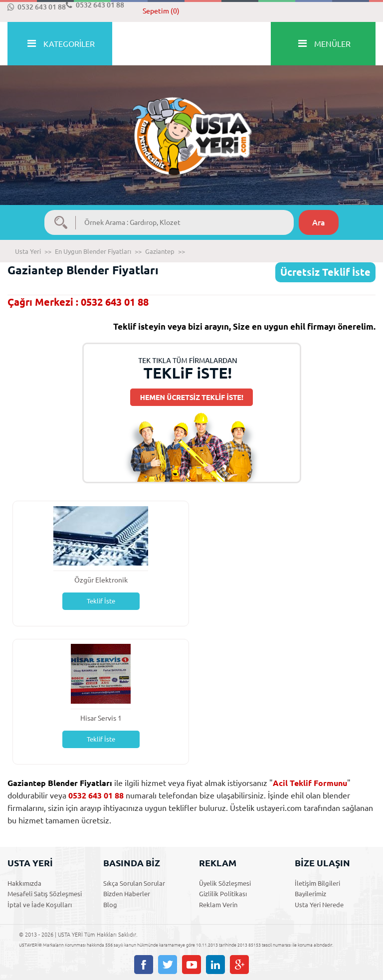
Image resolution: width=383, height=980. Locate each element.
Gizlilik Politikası (223, 894)
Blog (110, 905)
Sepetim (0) (161, 11)
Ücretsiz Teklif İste (325, 272)
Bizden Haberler (127, 894)
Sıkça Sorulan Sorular (134, 883)
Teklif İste (101, 601)
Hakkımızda (24, 883)
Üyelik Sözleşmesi (225, 883)
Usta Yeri (28, 251)
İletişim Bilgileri (317, 883)
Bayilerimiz (310, 894)
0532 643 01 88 (37, 7)
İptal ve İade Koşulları (40, 905)
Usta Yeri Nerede (319, 905)
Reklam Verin (218, 905)
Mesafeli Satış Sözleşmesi (45, 894)
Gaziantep (160, 251)
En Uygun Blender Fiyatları (93, 251)
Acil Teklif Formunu (310, 783)
